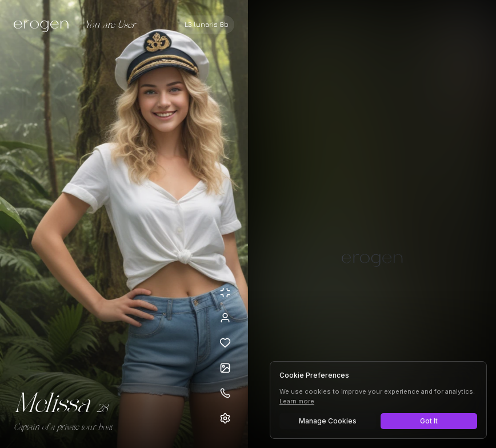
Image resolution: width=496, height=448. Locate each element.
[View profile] (225, 318)
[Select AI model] (207, 25)
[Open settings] (225, 418)
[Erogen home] (44, 26)
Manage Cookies (328, 421)
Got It (429, 421)
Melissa (52, 405)
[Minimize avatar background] (225, 293)
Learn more (297, 401)
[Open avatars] (225, 368)
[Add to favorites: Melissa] (225, 343)
